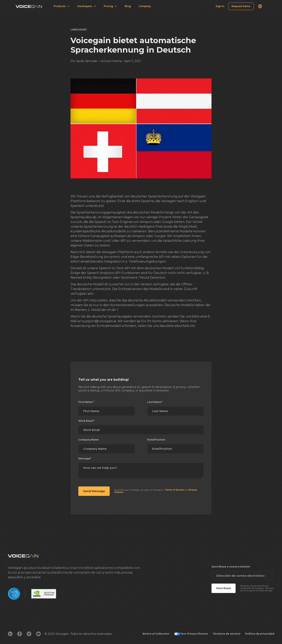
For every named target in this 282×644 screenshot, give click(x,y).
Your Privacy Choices (191, 634)
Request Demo (241, 6)
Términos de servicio (227, 634)
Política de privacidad (260, 634)
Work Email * (86, 421)
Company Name (89, 440)
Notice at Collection (156, 634)
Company (145, 6)
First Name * (86, 402)
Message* (85, 458)
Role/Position (156, 440)
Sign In (220, 6)
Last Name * (155, 402)
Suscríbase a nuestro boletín (231, 567)
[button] (260, 6)
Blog (128, 6)
